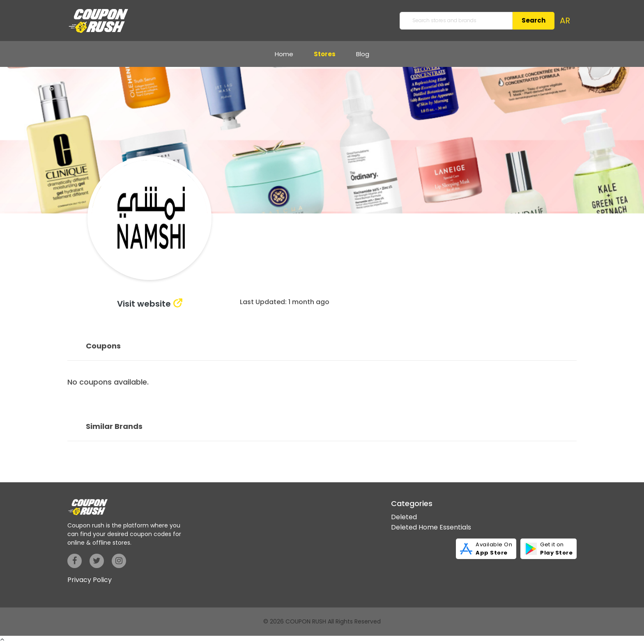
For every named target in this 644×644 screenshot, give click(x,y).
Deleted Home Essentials (431, 527)
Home (284, 54)
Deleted (404, 517)
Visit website (144, 304)
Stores (325, 54)
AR (565, 21)
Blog (363, 54)
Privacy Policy (90, 580)
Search (534, 20)
